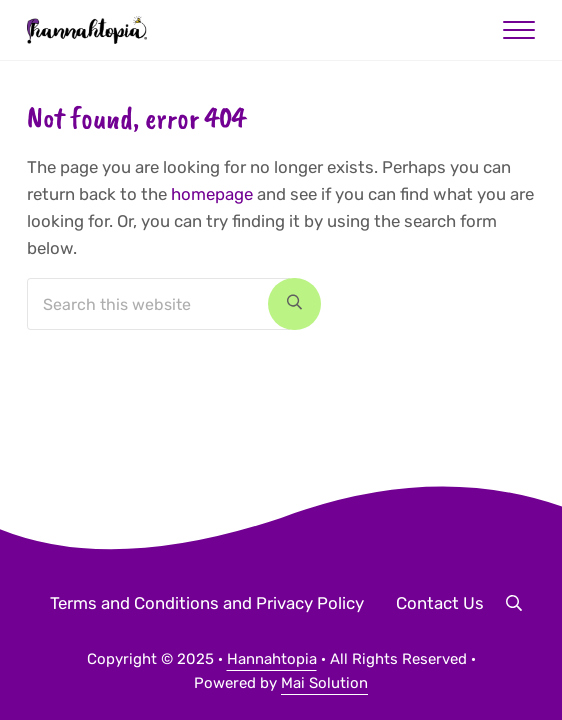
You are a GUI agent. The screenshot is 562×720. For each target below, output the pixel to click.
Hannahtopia (272, 659)
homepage (212, 194)
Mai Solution (324, 683)
